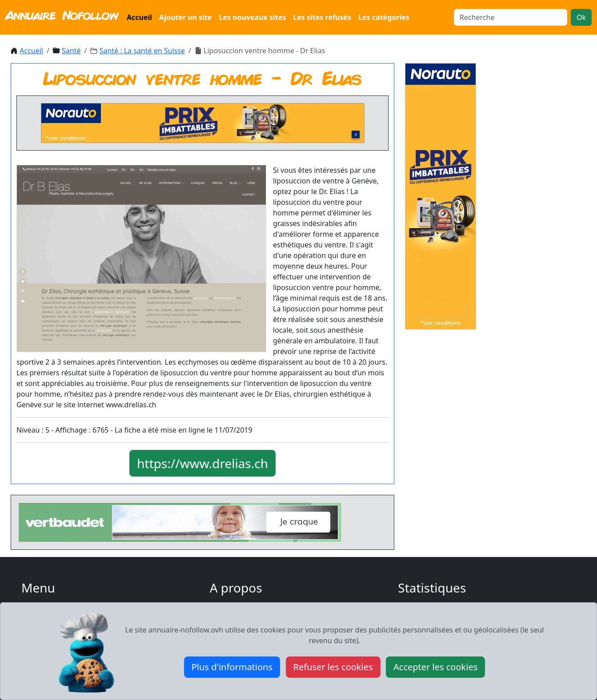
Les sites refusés (322, 17)
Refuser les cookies (333, 667)
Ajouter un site (185, 17)
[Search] (511, 17)
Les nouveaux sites (252, 17)
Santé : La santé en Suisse (142, 51)
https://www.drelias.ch (202, 463)
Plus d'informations (232, 667)
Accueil (139, 17)
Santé (71, 51)
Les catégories (384, 17)
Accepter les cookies (435, 667)
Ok (581, 17)
